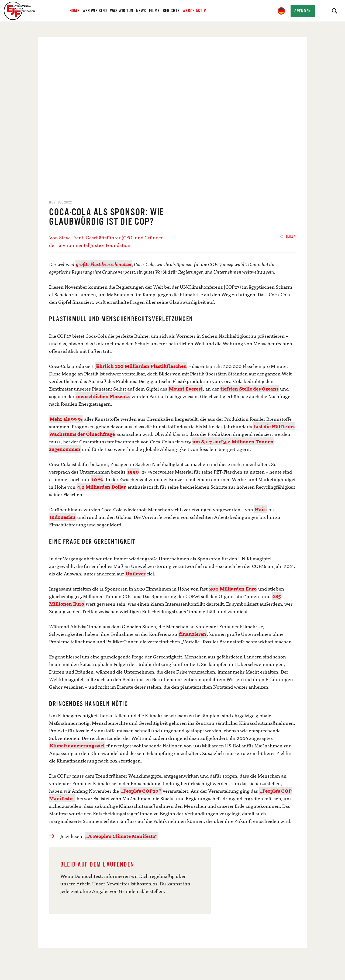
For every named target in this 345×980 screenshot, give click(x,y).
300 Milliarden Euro (233, 589)
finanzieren (193, 634)
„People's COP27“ (141, 791)
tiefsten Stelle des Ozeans (249, 389)
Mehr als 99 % (66, 419)
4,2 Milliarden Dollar (101, 487)
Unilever (135, 573)
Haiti (261, 509)
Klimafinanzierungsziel (77, 745)
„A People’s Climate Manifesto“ (121, 836)
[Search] (334, 11)
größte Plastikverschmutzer (104, 264)
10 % (97, 479)
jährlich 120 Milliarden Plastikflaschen (141, 366)
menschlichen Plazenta (103, 396)
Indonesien (63, 517)
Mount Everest (186, 389)
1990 (133, 472)
